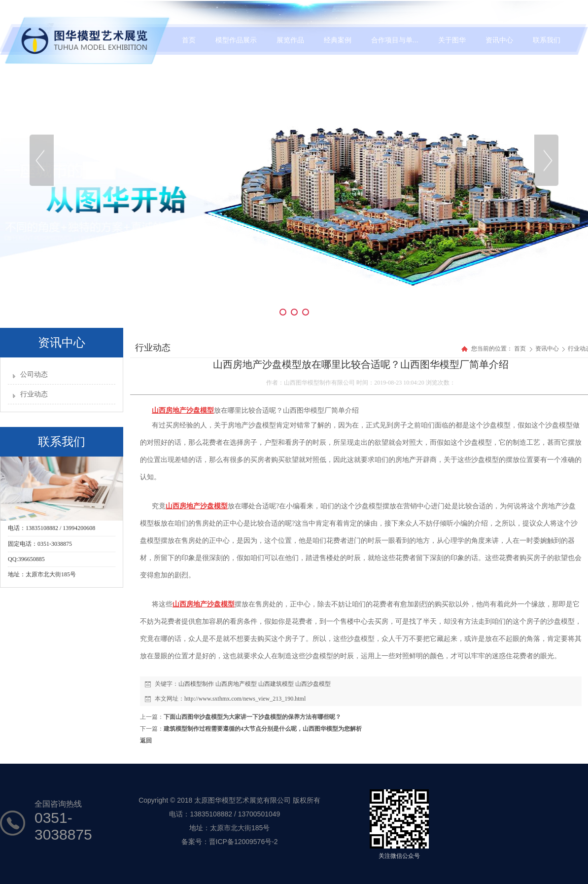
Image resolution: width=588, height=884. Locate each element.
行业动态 (34, 394)
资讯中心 (548, 349)
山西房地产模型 (236, 684)
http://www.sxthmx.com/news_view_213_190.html (245, 699)
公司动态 (34, 374)
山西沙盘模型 (313, 684)
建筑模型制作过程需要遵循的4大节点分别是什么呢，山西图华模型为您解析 (263, 729)
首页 (520, 349)
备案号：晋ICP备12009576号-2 (230, 842)
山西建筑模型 (276, 684)
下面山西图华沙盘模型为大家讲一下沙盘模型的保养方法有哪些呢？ (252, 717)
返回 (146, 741)
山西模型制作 (196, 684)
